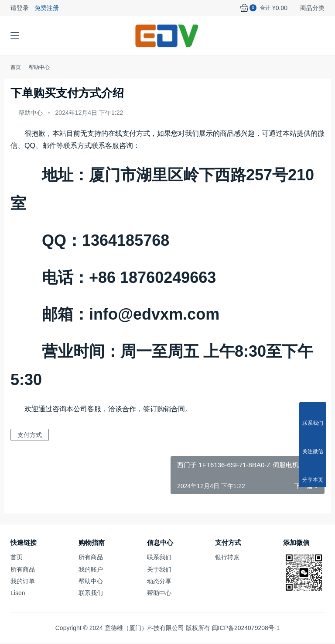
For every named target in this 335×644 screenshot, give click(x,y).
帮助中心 (31, 114)
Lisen (18, 594)
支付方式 (30, 436)
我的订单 (23, 582)
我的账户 (91, 570)
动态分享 (159, 582)
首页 (16, 68)
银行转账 (227, 558)
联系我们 (91, 594)
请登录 (20, 8)
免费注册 (47, 8)
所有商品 (23, 570)
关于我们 (159, 570)
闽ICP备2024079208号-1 (246, 629)
